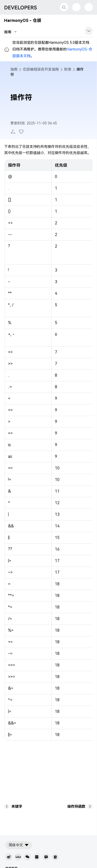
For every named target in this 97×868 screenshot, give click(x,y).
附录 (68, 69)
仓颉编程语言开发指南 (41, 69)
